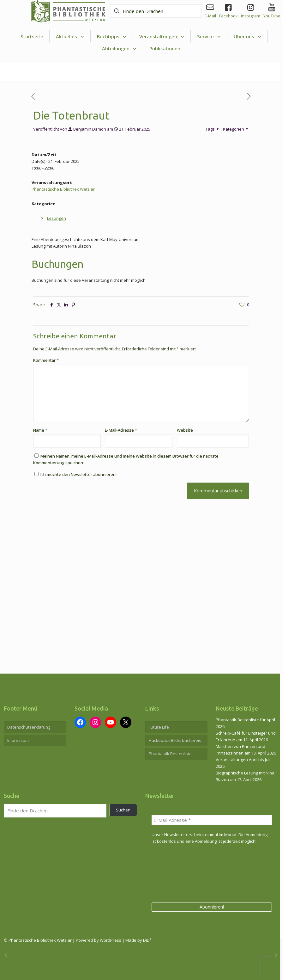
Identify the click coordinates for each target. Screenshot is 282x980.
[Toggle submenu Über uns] (248, 37)
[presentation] (177, 872)
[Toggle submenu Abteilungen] (119, 49)
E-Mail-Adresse (121, 430)
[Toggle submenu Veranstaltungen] (162, 37)
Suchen (123, 810)
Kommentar (46, 360)
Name (40, 430)
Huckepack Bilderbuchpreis (175, 740)
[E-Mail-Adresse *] (212, 820)
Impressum (18, 740)
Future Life (159, 727)
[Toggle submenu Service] (209, 37)
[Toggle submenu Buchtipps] (112, 37)
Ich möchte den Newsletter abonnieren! (75, 474)
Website (185, 430)
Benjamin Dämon (90, 129)
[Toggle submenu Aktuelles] (70, 37)
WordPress (111, 940)
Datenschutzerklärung (29, 727)
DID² (147, 940)
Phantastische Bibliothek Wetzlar (63, 189)
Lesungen (57, 218)
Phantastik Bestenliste (170, 754)
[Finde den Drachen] (156, 11)
